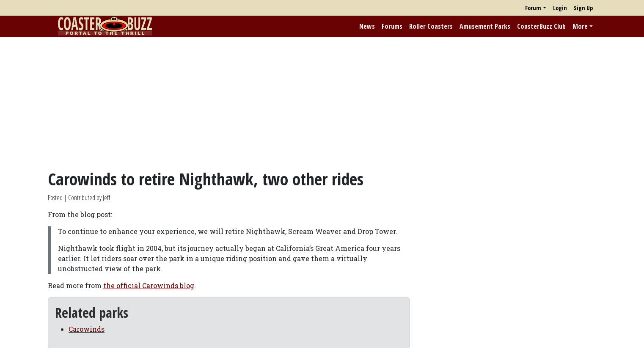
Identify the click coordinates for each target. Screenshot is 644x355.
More (580, 26)
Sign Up (583, 8)
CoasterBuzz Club (541, 26)
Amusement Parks (485, 26)
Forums (392, 26)
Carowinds (87, 329)
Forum (533, 8)
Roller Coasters (431, 26)
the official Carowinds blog (149, 285)
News (367, 26)
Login (560, 8)
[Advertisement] (322, 103)
